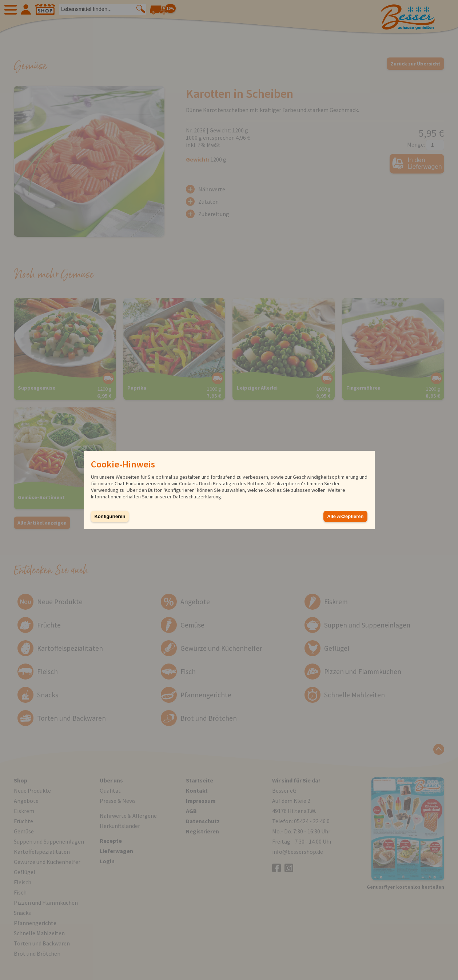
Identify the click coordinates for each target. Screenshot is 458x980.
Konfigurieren (110, 516)
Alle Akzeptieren (345, 516)
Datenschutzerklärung (197, 497)
